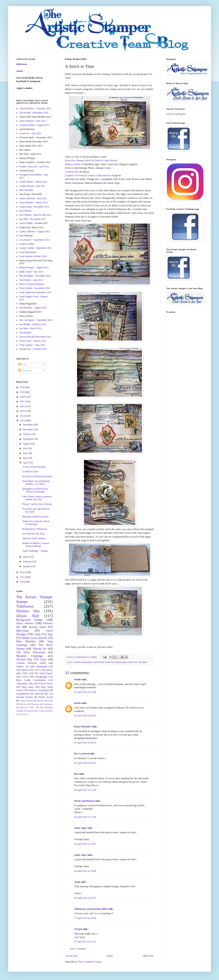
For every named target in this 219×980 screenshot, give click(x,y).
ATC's (38, 670)
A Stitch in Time (30, 472)
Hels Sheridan (26, 190)
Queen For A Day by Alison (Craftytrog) (36, 523)
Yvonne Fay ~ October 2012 (33, 349)
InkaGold (39, 694)
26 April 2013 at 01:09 (85, 692)
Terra (50, 701)
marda (77, 703)
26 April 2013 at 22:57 (85, 898)
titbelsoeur (22, 64)
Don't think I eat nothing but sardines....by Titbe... (36, 482)
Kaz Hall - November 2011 (32, 219)
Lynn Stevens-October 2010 (33, 256)
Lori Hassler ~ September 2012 (34, 240)
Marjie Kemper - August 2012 (34, 267)
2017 (23, 401)
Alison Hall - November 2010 (34, 113)
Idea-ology (23, 631)
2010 (23, 582)
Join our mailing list (176, 114)
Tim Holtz (143, 662)
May (25, 458)
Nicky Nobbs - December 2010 (34, 288)
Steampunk (42, 666)
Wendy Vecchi (45, 697)
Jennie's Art (22, 666)
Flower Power (46, 684)
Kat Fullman (25, 211)
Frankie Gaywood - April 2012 (34, 167)
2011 (23, 577)
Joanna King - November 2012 (34, 207)
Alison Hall (28, 616)
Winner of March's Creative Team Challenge (36, 545)
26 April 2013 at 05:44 (85, 716)
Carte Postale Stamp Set (103, 662)
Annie (77, 882)
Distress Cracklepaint (39, 690)
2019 (23, 392)
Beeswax (35, 704)
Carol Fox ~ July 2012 (30, 133)
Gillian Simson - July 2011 (32, 186)
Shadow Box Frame (36, 711)
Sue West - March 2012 (31, 328)
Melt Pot (23, 704)
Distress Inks (72, 168)
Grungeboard (23, 694)
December (28, 425)
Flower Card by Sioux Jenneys (37, 504)
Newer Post (72, 956)
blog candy (28, 687)
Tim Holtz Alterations (31, 652)
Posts (23, 365)
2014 (23, 416)
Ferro (50, 711)
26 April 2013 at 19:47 (85, 844)
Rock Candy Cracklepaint (31, 680)
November (28, 429)
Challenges (48, 704)
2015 (23, 411)
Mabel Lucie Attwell (34, 638)
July (25, 448)
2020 (23, 387)
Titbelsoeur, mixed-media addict (91, 909)
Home (110, 956)
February (28, 561)
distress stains (37, 627)
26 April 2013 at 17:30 (85, 817)
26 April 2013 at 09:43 (85, 763)
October (27, 434)
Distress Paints (73, 164)
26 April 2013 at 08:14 (85, 743)
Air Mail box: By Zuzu (34, 534)
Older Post (148, 956)
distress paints (121, 662)
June (25, 453)
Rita (76, 774)
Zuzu (43, 659)
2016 (23, 406)
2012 (23, 572)
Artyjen (78, 929)
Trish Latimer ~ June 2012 (32, 345)
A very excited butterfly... (35, 467)
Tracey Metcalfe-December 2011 (35, 337)
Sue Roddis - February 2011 (33, 324)
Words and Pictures (84, 801)
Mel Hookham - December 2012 (35, 276)
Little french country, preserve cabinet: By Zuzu (37, 498)
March (26, 557)
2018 (23, 397)
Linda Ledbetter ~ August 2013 (34, 231)
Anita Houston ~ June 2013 (33, 121)
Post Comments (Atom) (90, 962)
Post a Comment (78, 949)
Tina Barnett (25, 333)
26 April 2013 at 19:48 (85, 871)
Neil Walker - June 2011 (31, 280)
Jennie (20, 71)
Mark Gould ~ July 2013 (31, 272)
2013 (23, 421)
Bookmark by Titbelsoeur (35, 529)
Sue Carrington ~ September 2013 (36, 320)
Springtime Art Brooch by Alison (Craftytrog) (35, 490)
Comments (25, 371)
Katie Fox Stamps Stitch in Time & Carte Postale (91, 160)
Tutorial (22, 714)
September (28, 439)
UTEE (25, 673)
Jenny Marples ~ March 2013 (34, 202)
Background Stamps (30, 620)
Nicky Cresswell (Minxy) (32, 284)
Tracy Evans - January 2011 (33, 341)
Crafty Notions (26, 701)
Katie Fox (133, 662)
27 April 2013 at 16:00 (85, 918)
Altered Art (39, 649)
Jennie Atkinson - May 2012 (33, 198)
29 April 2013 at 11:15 (85, 942)
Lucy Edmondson (28, 252)
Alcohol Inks (24, 659)
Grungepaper (41, 677)
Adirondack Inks (25, 684)
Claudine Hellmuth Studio (31, 663)
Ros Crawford (81, 754)
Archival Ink (72, 172)
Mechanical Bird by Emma (35, 517)
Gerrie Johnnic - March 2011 (33, 182)
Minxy (49, 670)
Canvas (25, 677)
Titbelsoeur (25, 606)
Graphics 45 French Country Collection (86, 175)
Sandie (78, 679)
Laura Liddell (26, 223)
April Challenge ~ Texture (35, 551)
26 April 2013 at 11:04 (85, 790)
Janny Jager (81, 828)
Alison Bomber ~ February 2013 (35, 108)
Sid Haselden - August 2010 (33, 308)
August (27, 444)
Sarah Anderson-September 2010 (35, 292)
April (26, 463)
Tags (50, 634)
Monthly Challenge (30, 656)
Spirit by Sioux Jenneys (34, 538)
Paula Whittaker (83, 727)
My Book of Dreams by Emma (37, 476)
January (27, 566)
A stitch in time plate (83, 662)
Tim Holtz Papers (43, 673)
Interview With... (28, 707)
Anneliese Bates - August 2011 (34, 125)
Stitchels (40, 701)
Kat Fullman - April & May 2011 (35, 215)
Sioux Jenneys (25, 623)
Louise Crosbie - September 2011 (36, 248)
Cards (37, 634)
